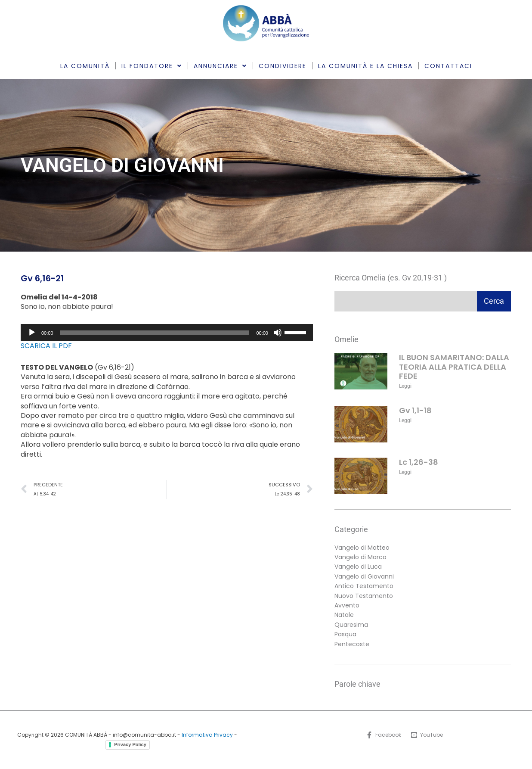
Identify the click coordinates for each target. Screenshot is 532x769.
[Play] (32, 333)
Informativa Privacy (207, 735)
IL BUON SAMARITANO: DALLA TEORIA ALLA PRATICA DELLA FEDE (454, 367)
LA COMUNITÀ (85, 66)
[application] (167, 333)
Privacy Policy (130, 744)
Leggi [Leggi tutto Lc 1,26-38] (405, 472)
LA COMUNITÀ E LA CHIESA (365, 66)
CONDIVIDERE (283, 66)
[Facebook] (384, 735)
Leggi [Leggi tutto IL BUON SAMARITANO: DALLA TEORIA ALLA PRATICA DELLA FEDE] (405, 386)
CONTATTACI (448, 66)
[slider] (155, 333)
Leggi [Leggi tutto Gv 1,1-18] (405, 420)
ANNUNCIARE (220, 66)
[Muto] (278, 333)
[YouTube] (427, 735)
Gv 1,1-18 (415, 410)
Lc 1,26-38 (419, 462)
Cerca (494, 301)
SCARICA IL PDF (46, 346)
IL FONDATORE (152, 66)
